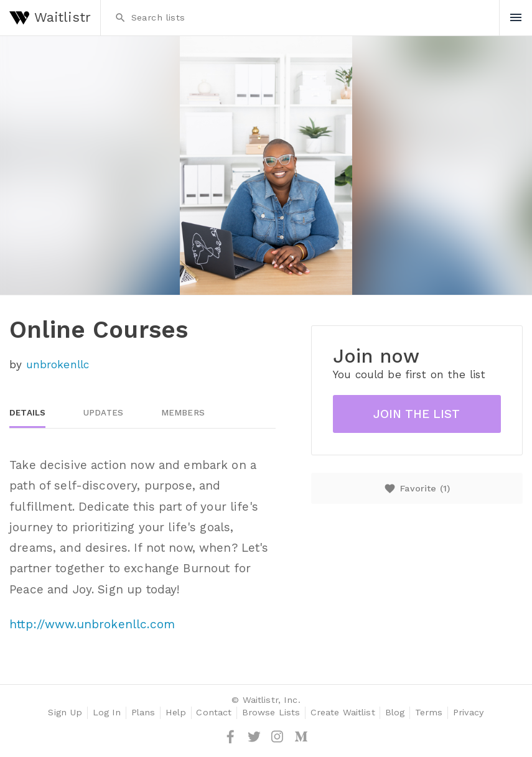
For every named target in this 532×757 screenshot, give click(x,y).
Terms (429, 713)
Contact (214, 713)
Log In (107, 713)
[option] (266, 165)
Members (183, 413)
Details (27, 413)
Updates (103, 413)
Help (176, 713)
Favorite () (417, 489)
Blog (395, 713)
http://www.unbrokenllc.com (92, 624)
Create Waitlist (343, 713)
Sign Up (65, 713)
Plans (143, 713)
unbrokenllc (58, 365)
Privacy (469, 713)
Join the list (417, 414)
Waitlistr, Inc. (272, 700)
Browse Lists (271, 713)
